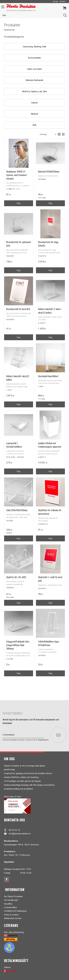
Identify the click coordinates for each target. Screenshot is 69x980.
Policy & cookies (11, 915)
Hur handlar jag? (11, 900)
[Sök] (65, 15)
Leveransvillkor (11, 907)
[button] (2, 8)
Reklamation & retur (13, 918)
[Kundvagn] (65, 8)
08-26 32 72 (12, 830)
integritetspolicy (43, 740)
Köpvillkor (8, 904)
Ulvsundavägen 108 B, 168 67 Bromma (21, 845)
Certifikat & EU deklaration (15, 911)
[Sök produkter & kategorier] (32, 15)
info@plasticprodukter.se (17, 834)
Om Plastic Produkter (13, 896)
